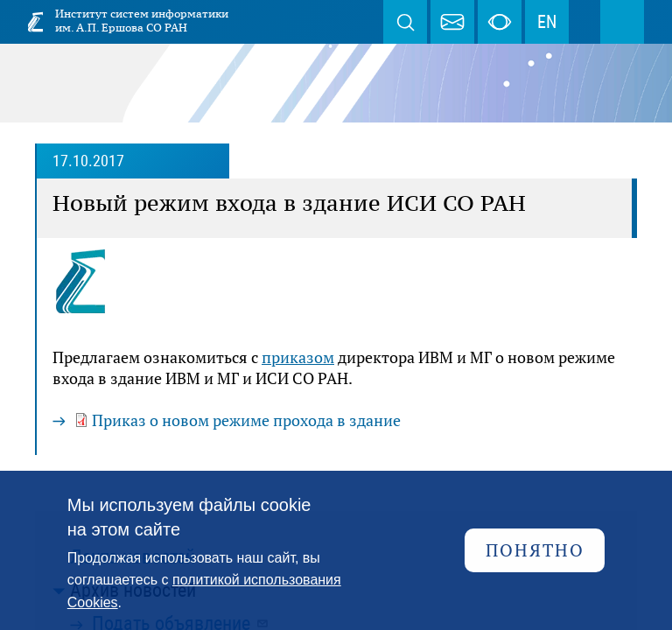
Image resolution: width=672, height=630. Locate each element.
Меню (622, 22)
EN (547, 22)
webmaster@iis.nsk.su (452, 22)
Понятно (535, 550)
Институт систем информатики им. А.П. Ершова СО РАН (142, 21)
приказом (298, 357)
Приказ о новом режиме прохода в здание (246, 420)
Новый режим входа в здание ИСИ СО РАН (289, 203)
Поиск (405, 22)
